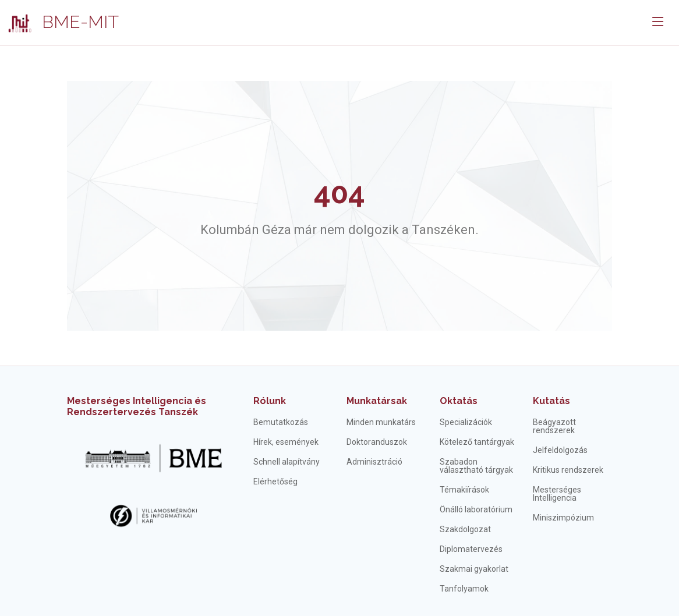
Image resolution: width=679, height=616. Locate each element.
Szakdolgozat (465, 529)
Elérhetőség (275, 482)
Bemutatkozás (281, 422)
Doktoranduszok (377, 442)
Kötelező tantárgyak (477, 442)
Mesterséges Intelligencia (557, 494)
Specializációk (466, 422)
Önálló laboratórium (476, 509)
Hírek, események (286, 442)
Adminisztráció (374, 462)
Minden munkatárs (381, 422)
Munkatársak (377, 401)
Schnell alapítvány (287, 462)
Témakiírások (464, 490)
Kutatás (551, 401)
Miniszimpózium (563, 518)
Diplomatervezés (471, 549)
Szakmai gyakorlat (474, 569)
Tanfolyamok (464, 589)
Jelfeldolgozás (560, 450)
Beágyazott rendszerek (554, 426)
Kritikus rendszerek (568, 470)
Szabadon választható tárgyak (476, 466)
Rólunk (270, 401)
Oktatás (459, 401)
